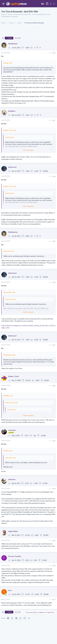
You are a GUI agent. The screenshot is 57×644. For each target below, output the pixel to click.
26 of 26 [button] (18, 38)
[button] (3, 4)
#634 (54, 489)
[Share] (50, 53)
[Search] (54, 4)
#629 (54, 241)
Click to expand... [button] (29, 150)
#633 (54, 441)
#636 (54, 566)
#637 (54, 600)
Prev (9, 38)
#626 (54, 53)
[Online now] (6, 594)
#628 (54, 176)
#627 (54, 120)
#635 (54, 541)
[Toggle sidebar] (51, 4)
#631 (54, 345)
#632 (54, 386)
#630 (54, 282)
